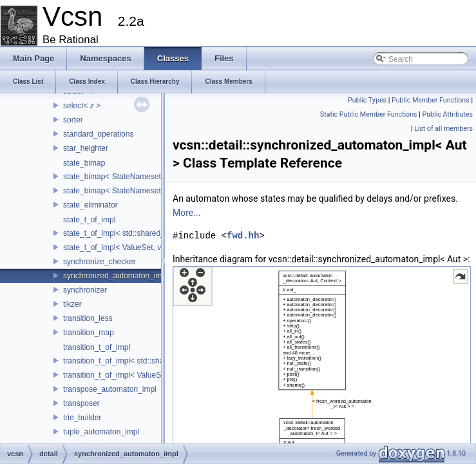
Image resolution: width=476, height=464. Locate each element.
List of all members (443, 129)
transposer (81, 403)
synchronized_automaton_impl (116, 276)
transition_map (89, 333)
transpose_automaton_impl (110, 389)
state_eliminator (90, 205)
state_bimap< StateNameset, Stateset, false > (142, 177)
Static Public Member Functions (369, 114)
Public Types (367, 100)
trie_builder (82, 418)
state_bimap (84, 163)
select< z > (82, 106)
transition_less (88, 318)
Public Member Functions (431, 100)
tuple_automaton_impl (101, 432)
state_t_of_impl (89, 220)
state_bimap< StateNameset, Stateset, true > (140, 191)
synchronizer (85, 290)
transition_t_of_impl (97, 347)
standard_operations (98, 134)
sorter (73, 120)
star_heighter (86, 148)
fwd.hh (243, 236)
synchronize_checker (100, 262)
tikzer (72, 304)
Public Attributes (447, 114)
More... (186, 213)
